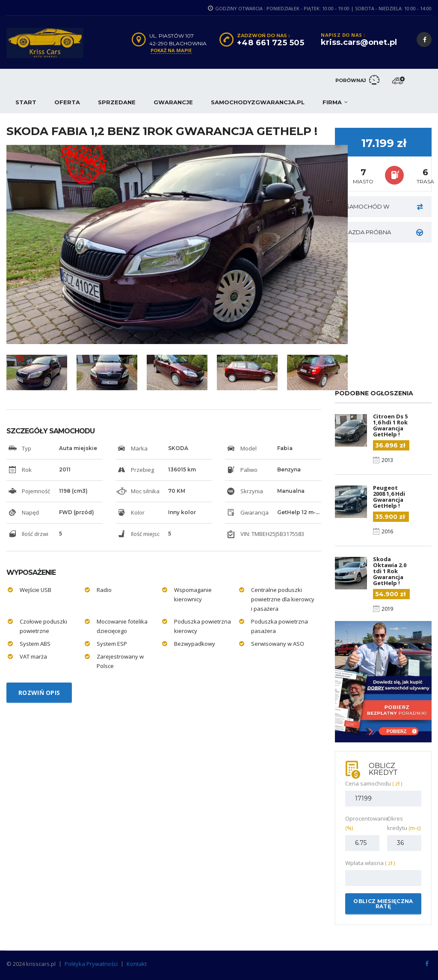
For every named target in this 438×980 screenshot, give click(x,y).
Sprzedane (117, 102)
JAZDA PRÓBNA (384, 232)
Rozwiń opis (39, 693)
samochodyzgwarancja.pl (258, 102)
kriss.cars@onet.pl (359, 42)
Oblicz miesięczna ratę (383, 904)
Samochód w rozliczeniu (384, 210)
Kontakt (137, 964)
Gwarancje (173, 102)
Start (26, 102)
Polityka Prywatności (91, 964)
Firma (332, 102)
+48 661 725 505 (271, 43)
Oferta (67, 102)
